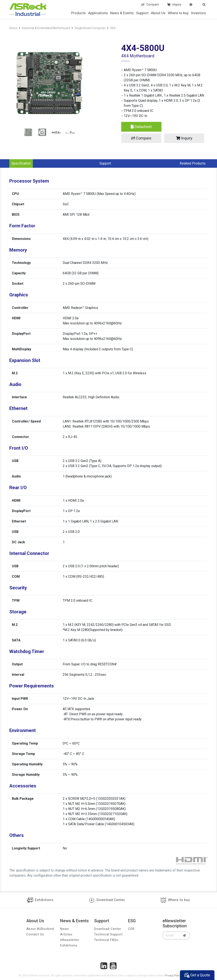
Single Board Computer (90, 28)
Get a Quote (197, 975)
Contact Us (35, 934)
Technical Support (108, 934)
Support (142, 13)
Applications (98, 13)
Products (79, 13)
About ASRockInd (40, 929)
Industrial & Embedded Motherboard (46, 28)
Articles (66, 934)
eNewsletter (70, 940)
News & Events (122, 13)
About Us (158, 13)
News (65, 929)
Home (13, 28)
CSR (131, 929)
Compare (150, 5)
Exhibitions (40, 900)
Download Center (107, 900)
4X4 (113, 28)
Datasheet (141, 127)
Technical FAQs (106, 940)
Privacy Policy (173, 975)
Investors (198, 13)
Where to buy (178, 13)
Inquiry (174, 5)
